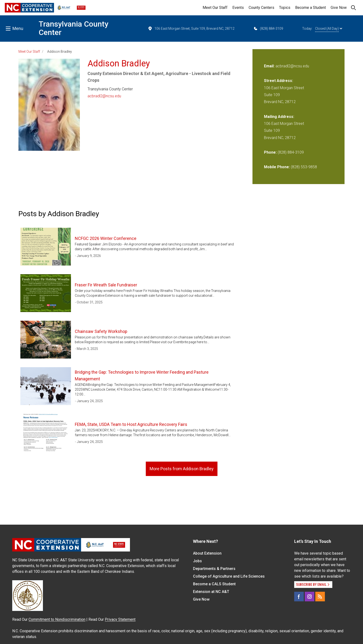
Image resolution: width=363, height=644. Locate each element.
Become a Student (310, 8)
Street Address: (278, 81)
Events (238, 8)
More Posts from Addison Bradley (182, 469)
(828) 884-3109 (268, 29)
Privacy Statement (120, 619)
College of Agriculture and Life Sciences (229, 576)
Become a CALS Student (214, 584)
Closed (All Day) (329, 29)
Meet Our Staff (215, 8)
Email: (270, 66)
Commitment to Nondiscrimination (57, 619)
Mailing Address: (279, 117)
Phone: (270, 152)
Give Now (339, 8)
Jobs (197, 561)
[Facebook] (299, 597)
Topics (285, 8)
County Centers (261, 8)
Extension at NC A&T (211, 592)
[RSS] (320, 597)
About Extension (207, 553)
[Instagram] (310, 597)
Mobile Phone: (277, 167)
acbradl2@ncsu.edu (104, 96)
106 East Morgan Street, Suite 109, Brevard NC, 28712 (191, 29)
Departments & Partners (214, 569)
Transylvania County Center (73, 28)
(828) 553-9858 (304, 167)
